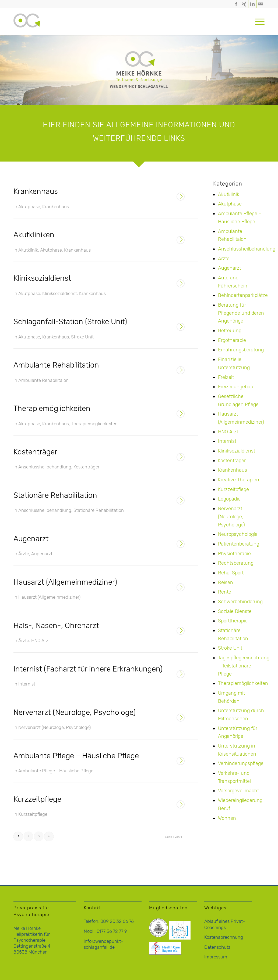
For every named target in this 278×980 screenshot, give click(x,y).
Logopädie (229, 499)
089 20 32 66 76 (117, 921)
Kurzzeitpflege (37, 799)
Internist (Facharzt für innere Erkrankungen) (88, 669)
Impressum (216, 957)
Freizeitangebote (236, 387)
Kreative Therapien (239, 480)
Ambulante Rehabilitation (56, 365)
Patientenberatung (239, 544)
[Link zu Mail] (261, 4)
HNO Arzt (41, 640)
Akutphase (29, 207)
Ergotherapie (232, 340)
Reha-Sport (231, 573)
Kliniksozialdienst (42, 278)
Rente (225, 592)
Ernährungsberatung (241, 350)
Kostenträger (35, 452)
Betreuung (230, 331)
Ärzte (24, 554)
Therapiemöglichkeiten (52, 408)
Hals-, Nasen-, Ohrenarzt (56, 626)
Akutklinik (28, 250)
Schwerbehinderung (240, 602)
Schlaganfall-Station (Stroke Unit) (70, 322)
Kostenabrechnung (224, 937)
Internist (27, 684)
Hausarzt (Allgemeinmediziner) (65, 582)
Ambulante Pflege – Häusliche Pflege (76, 756)
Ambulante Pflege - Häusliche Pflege (56, 771)
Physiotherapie (234, 554)
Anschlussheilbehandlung (45, 467)
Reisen (226, 582)
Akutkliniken (34, 235)
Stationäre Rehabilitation (55, 495)
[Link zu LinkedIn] (252, 4)
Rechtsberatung (236, 563)
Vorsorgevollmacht (238, 791)
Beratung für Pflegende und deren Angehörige (241, 313)
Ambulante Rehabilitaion (43, 380)
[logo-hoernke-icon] (27, 27)
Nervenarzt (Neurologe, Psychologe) (75, 712)
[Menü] (258, 22)
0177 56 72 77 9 (112, 931)
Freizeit (226, 377)
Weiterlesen (181, 197)
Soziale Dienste (235, 611)
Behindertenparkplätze (243, 295)
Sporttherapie (233, 621)
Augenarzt (31, 539)
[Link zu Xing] (244, 4)
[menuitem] (258, 22)
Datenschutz (217, 947)
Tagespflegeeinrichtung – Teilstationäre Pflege (244, 666)
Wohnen (227, 818)
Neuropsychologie (238, 534)
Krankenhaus (36, 191)
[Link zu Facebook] (236, 4)
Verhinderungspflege (241, 763)
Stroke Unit (82, 337)
